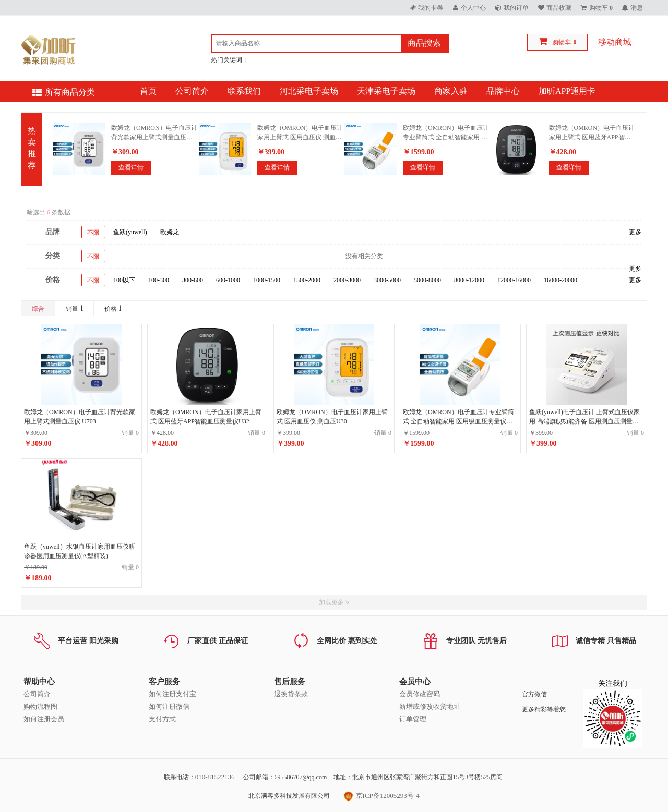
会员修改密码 (420, 694)
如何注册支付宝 (172, 694)
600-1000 (228, 280)
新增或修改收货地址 (430, 706)
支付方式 (162, 719)
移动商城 (615, 42)
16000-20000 (560, 280)
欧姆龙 (170, 232)
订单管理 (413, 719)
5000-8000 (427, 280)
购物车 (562, 42)
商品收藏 (559, 8)
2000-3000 (347, 280)
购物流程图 (40, 706)
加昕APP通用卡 (567, 91)
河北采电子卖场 (309, 91)
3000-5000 (387, 280)
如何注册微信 (169, 706)
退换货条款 (291, 694)
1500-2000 (307, 280)
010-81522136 (215, 777)
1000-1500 (267, 280)
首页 (148, 91)
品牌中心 (503, 91)
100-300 (159, 280)
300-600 (193, 280)
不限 (93, 233)
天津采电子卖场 (386, 91)
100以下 (124, 280)
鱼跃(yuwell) (130, 232)
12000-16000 (514, 280)
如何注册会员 (44, 719)
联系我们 (244, 91)
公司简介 (192, 91)
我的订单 (516, 8)
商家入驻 (451, 91)
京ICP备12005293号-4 (381, 796)
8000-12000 (469, 280)
